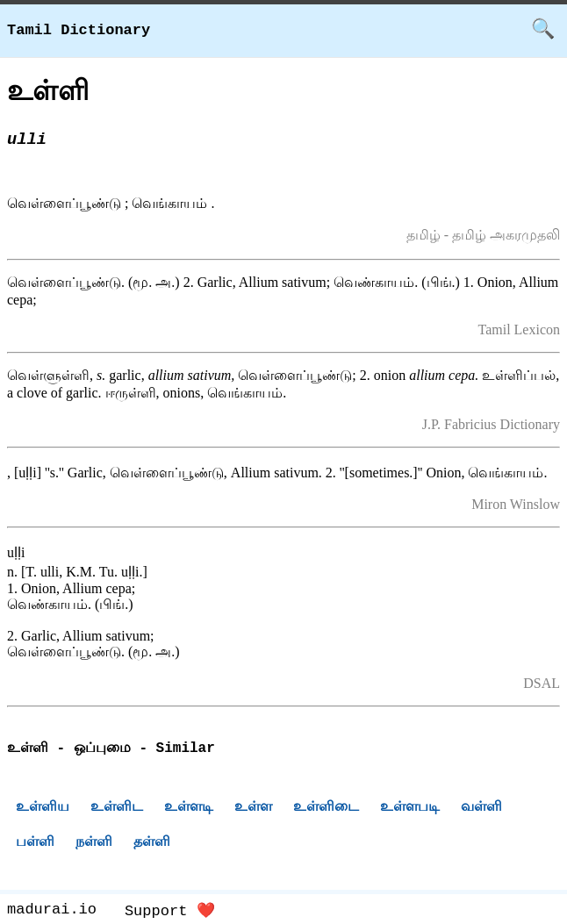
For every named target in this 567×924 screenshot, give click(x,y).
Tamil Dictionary (79, 30)
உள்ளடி (189, 809)
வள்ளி (481, 809)
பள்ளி (35, 844)
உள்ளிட (117, 809)
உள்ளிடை (326, 809)
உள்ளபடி (410, 809)
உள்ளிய (43, 809)
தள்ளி (152, 844)
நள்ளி (94, 844)
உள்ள (253, 809)
